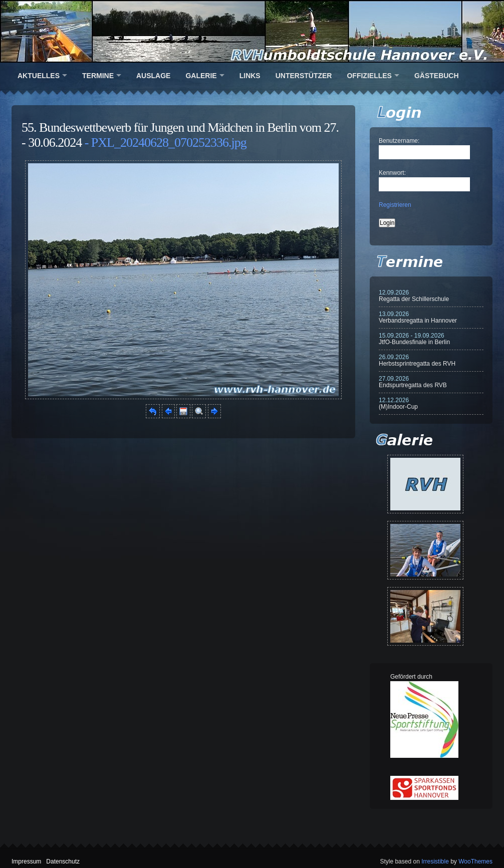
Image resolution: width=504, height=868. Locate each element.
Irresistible (435, 861)
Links (250, 76)
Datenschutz (63, 861)
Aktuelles (39, 76)
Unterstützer (304, 76)
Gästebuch (437, 76)
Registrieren (395, 205)
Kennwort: (392, 173)
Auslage (153, 76)
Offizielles (369, 76)
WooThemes (475, 861)
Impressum (26, 861)
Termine (98, 76)
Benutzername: (399, 141)
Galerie (201, 76)
